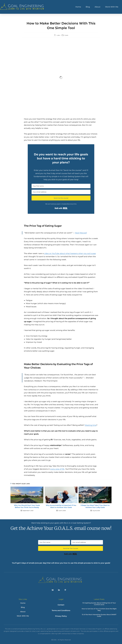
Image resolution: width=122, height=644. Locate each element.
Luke (58, 35)
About (98, 7)
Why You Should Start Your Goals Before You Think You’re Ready (27, 506)
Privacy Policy (61, 613)
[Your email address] (61, 192)
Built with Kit (61, 208)
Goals (66, 35)
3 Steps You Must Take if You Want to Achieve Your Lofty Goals (95, 506)
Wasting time (91, 425)
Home (78, 7)
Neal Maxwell (81, 233)
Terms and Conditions (61, 609)
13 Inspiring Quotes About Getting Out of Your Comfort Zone (99, 604)
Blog (88, 7)
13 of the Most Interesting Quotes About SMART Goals (99, 615)
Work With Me (112, 7)
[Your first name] (61, 186)
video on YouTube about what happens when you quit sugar (70, 253)
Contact (61, 604)
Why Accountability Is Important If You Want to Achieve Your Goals (61, 506)
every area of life (57, 469)
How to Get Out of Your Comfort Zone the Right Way (99, 610)
